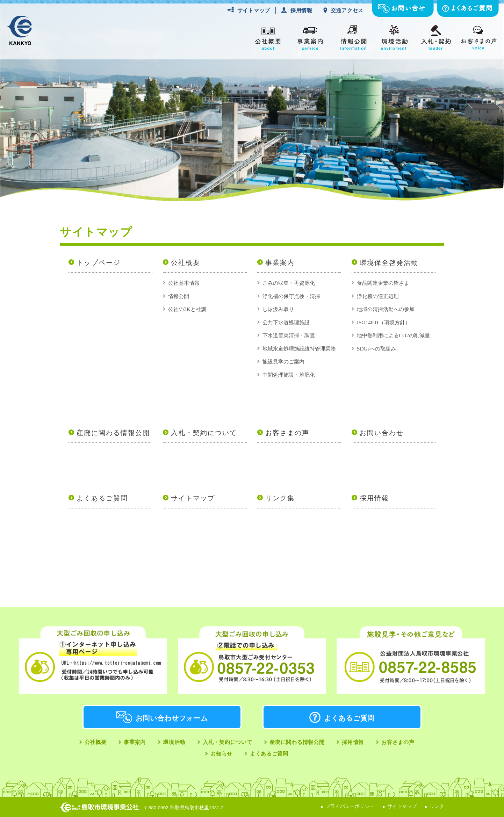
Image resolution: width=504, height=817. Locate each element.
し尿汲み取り (278, 309)
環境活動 (174, 742)
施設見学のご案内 (283, 361)
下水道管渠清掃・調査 (289, 335)
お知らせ (221, 754)
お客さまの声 (287, 433)
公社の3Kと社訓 (187, 309)
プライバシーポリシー (350, 806)
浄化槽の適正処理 (378, 296)
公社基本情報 (184, 283)
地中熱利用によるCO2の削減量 (393, 335)
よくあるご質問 (102, 498)
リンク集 (280, 498)
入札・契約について (204, 433)
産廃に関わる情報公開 (113, 433)
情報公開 (179, 296)
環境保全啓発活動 (389, 263)
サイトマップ (254, 10)
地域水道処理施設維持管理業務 (299, 349)
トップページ (99, 263)
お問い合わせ (382, 433)
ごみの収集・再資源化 (289, 283)
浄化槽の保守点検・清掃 (291, 296)
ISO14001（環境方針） (384, 322)
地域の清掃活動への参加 (386, 309)
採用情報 (301, 10)
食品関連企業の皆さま (383, 283)
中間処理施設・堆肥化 (289, 375)
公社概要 (186, 263)
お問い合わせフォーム (172, 718)
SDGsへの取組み (376, 349)
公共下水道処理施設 (286, 322)
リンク (437, 806)
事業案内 (280, 263)
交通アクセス (347, 10)
